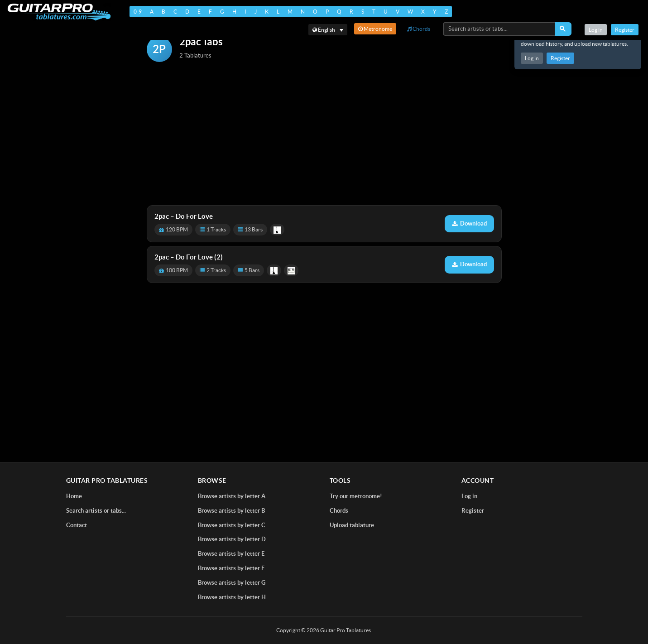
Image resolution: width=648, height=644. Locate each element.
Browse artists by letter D (232, 539)
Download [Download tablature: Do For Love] (469, 223)
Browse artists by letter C (232, 525)
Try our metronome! (356, 496)
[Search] (563, 29)
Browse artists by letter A (232, 496)
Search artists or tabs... (96, 511)
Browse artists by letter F (231, 568)
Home (74, 496)
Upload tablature (352, 525)
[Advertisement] (324, 135)
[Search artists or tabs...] (499, 29)
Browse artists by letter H (232, 597)
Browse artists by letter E (231, 554)
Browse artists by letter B (231, 511)
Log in (532, 58)
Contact (77, 525)
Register (560, 58)
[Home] (59, 12)
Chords (419, 29)
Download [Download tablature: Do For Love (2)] (469, 264)
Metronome (375, 29)
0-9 (138, 12)
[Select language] (328, 30)
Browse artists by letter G (232, 583)
